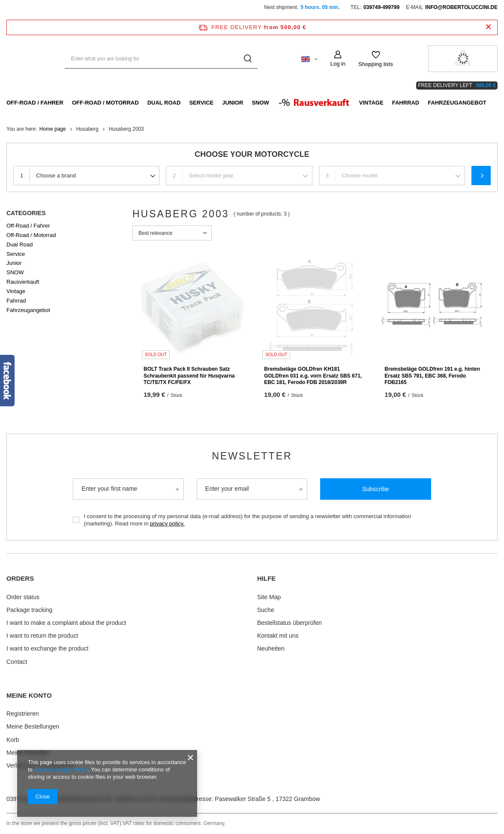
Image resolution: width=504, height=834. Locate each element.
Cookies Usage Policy (61, 769)
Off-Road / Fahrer (35, 103)
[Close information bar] (488, 27)
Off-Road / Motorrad (105, 103)
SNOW (260, 103)
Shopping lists (376, 64)
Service (201, 103)
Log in (338, 64)
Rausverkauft (23, 282)
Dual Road (164, 103)
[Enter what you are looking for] (161, 59)
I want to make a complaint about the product (66, 623)
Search (481, 175)
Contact (17, 662)
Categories (26, 213)
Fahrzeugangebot (457, 103)
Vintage (371, 103)
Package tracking (29, 610)
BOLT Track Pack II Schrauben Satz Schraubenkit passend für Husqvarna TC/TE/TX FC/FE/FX (189, 376)
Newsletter (252, 456)
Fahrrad (406, 103)
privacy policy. (167, 523)
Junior (232, 103)
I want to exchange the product (47, 648)
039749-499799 (381, 7)
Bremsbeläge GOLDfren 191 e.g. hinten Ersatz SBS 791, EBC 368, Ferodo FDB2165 (432, 376)
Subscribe (375, 489)
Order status (23, 597)
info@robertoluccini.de (461, 7)
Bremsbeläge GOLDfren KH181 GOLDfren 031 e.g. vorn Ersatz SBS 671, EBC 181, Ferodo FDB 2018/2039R (313, 376)
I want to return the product (42, 636)
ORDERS (20, 578)
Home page (53, 129)
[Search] (248, 59)
